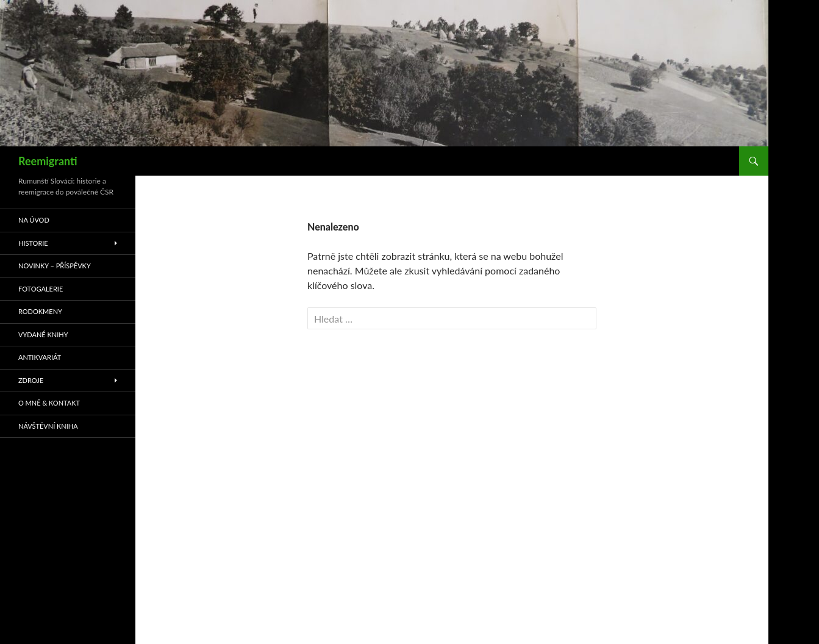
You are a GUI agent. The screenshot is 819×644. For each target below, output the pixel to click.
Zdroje (31, 380)
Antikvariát (40, 357)
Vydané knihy (43, 335)
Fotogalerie (41, 289)
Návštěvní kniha (48, 426)
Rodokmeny (40, 311)
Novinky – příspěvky (55, 266)
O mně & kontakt (49, 403)
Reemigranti (48, 161)
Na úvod (34, 220)
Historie (33, 243)
